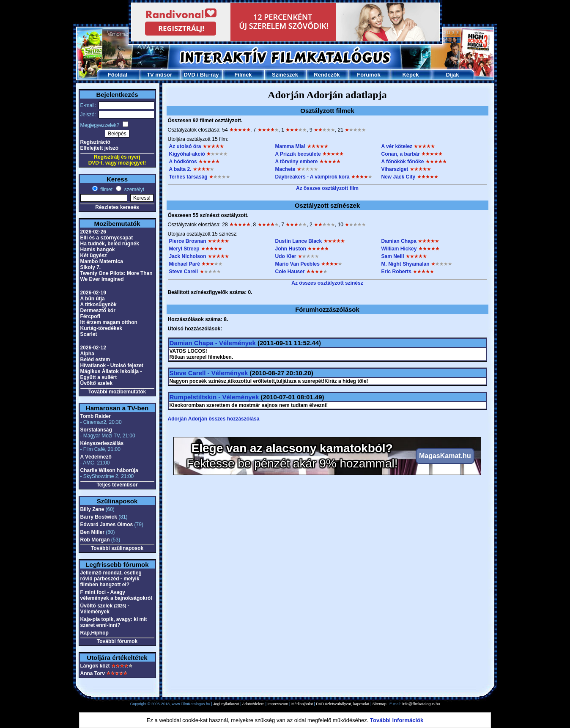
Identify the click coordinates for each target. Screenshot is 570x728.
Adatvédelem (253, 704)
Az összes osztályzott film (327, 188)
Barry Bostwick (99, 517)
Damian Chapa (399, 241)
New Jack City (399, 177)
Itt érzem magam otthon (109, 322)
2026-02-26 (93, 232)
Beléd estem (95, 360)
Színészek (285, 75)
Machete (285, 169)
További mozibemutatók (117, 392)
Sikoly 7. (91, 267)
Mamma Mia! (290, 146)
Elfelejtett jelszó (100, 148)
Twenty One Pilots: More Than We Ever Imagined (116, 276)
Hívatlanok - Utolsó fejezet (112, 365)
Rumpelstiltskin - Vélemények (214, 397)
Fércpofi (90, 316)
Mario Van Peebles (297, 264)
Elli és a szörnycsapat (107, 238)
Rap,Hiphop (95, 633)
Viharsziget (395, 169)
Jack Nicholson (188, 256)
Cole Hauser (290, 272)
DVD (189, 75)
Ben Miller (92, 532)
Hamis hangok (98, 250)
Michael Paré (185, 264)
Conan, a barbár (401, 154)
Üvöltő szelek (97, 383)
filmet (106, 190)
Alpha (87, 354)
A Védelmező (96, 457)
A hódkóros (183, 162)
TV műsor (159, 75)
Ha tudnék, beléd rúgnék (110, 244)
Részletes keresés (117, 207)
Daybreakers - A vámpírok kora (312, 177)
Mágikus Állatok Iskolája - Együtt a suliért (111, 374)
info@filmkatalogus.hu (421, 704)
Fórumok (369, 75)
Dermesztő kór (98, 310)
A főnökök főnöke (403, 162)
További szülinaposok (117, 548)
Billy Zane (92, 509)
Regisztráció (95, 142)
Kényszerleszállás (102, 443)
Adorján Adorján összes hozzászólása (214, 419)
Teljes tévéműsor (117, 485)
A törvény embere (297, 162)
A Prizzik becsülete (298, 154)
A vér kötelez (397, 146)
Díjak (452, 75)
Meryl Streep (184, 249)
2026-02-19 (93, 293)
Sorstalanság (96, 430)
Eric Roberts (396, 272)
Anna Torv (93, 673)
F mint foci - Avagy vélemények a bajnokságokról (116, 595)
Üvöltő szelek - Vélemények (105, 609)
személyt (133, 190)
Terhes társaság (188, 177)
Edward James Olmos (107, 525)
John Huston (291, 249)
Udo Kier (286, 256)
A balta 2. (180, 169)
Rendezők (327, 75)
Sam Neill (393, 256)
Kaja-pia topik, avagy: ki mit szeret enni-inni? (114, 622)
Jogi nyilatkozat (226, 704)
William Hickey (399, 249)
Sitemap (380, 704)
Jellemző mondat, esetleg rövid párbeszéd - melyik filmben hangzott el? (111, 579)
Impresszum (278, 704)
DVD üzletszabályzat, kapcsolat (343, 704)
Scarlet (89, 334)
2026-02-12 (93, 348)
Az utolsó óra (185, 146)
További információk (397, 720)
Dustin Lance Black (299, 241)
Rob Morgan (95, 540)
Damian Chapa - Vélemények (213, 343)
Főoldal (118, 75)
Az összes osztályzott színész (327, 283)
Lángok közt (95, 666)
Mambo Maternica (102, 261)
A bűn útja (93, 299)
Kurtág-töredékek (101, 328)
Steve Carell (184, 272)
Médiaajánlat (302, 704)
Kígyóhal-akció (187, 154)
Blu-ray (210, 75)
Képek (410, 75)
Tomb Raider (96, 416)
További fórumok (117, 641)
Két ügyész (94, 255)
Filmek (243, 75)
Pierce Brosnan (188, 241)
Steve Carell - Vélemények (209, 373)
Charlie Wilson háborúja (109, 470)
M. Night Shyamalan (406, 264)
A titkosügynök (99, 305)
